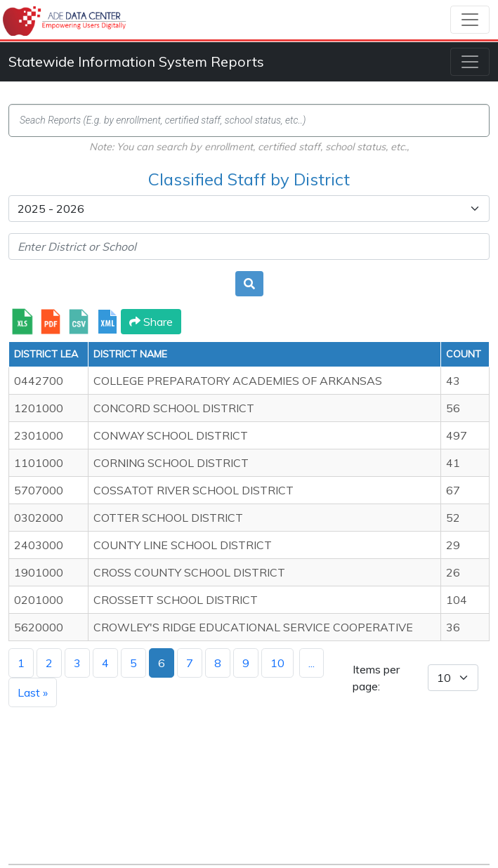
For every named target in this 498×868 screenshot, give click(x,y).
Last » (33, 692)
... (312, 663)
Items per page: (376, 678)
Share (151, 322)
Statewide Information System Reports (136, 61)
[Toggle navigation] (470, 20)
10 (277, 663)
